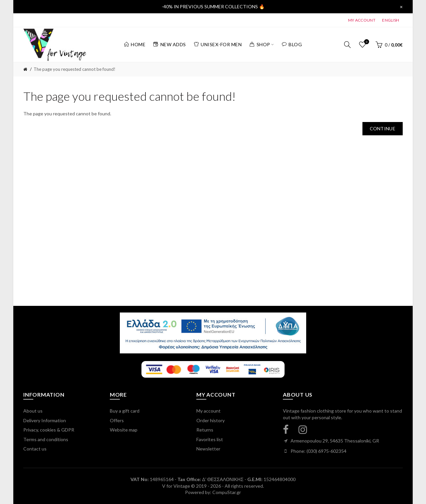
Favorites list (210, 439)
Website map (124, 430)
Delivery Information (45, 420)
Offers (117, 420)
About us (33, 411)
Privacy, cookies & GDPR (49, 430)
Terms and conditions (46, 439)
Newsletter (208, 449)
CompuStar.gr (227, 492)
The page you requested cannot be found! (75, 69)
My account (209, 411)
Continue (383, 128)
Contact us (35, 449)
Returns (205, 430)
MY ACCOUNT (362, 20)
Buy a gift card (125, 411)
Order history (211, 420)
